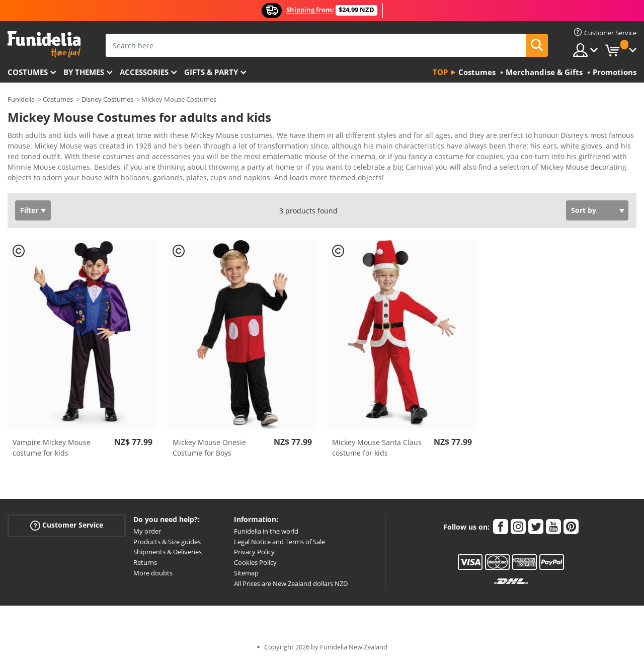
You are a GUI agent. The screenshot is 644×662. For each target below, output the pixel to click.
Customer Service (67, 525)
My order (147, 531)
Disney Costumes (107, 99)
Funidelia (21, 99)
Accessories (144, 72)
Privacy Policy (254, 552)
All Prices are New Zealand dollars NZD (291, 583)
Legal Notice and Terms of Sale (279, 542)
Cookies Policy (255, 562)
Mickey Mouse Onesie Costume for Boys (209, 448)
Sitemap (246, 573)
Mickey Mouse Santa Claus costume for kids (377, 448)
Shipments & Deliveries (168, 552)
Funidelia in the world (266, 531)
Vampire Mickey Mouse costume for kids (52, 448)
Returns (145, 562)
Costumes (28, 72)
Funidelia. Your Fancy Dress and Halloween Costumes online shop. (44, 45)
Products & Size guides (167, 542)
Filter (29, 210)
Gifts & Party (211, 72)
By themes (84, 72)
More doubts (153, 573)
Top (440, 72)
